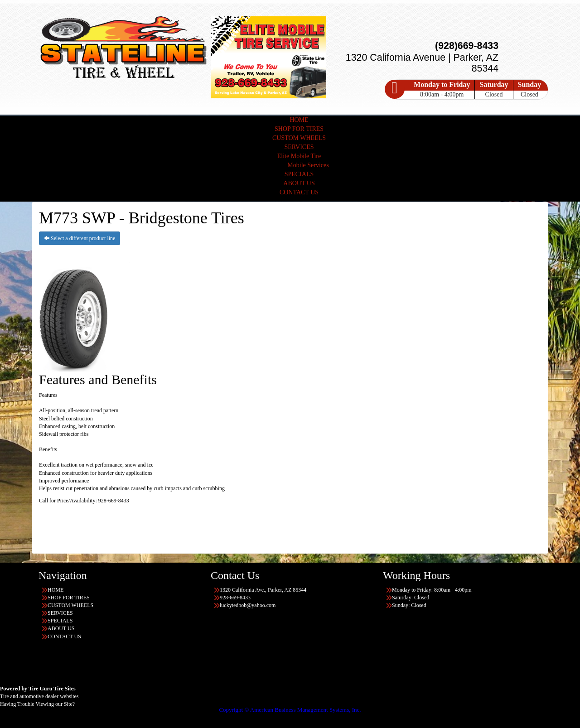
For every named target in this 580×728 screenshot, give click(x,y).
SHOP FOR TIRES (299, 129)
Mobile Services (308, 165)
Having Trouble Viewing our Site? (37, 704)
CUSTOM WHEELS (299, 138)
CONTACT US (299, 192)
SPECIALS (299, 174)
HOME (299, 120)
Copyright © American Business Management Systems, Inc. (290, 710)
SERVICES (299, 147)
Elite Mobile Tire (299, 156)
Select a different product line (80, 238)
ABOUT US (299, 183)
